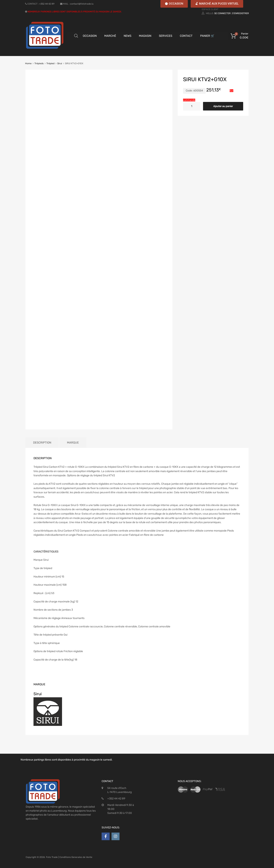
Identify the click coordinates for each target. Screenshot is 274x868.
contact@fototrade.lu (82, 4)
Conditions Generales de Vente (76, 857)
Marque (73, 443)
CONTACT (186, 36)
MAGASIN (145, 36)
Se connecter (222, 13)
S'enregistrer (241, 13)
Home (28, 63)
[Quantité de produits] (192, 106)
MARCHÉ (110, 36)
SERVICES (166, 36)
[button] (174, 4)
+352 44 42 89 (47, 4)
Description (42, 443)
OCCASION (90, 36)
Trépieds (39, 63)
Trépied (50, 63)
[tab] (42, 443)
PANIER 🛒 (207, 36)
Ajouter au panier (223, 106)
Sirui (60, 63)
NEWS (127, 36)
